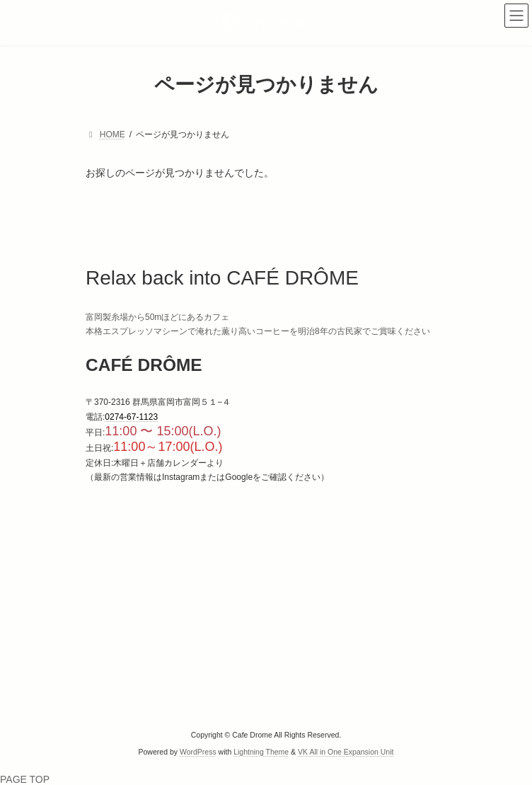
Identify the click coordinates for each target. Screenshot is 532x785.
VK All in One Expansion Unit (346, 752)
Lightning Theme (261, 752)
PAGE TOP (25, 779)
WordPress (198, 752)
